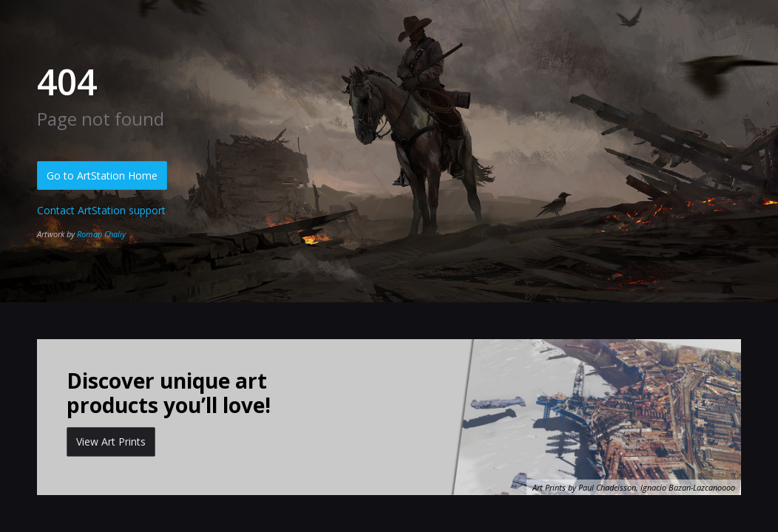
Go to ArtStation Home (102, 175)
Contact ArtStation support (101, 210)
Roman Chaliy (101, 234)
